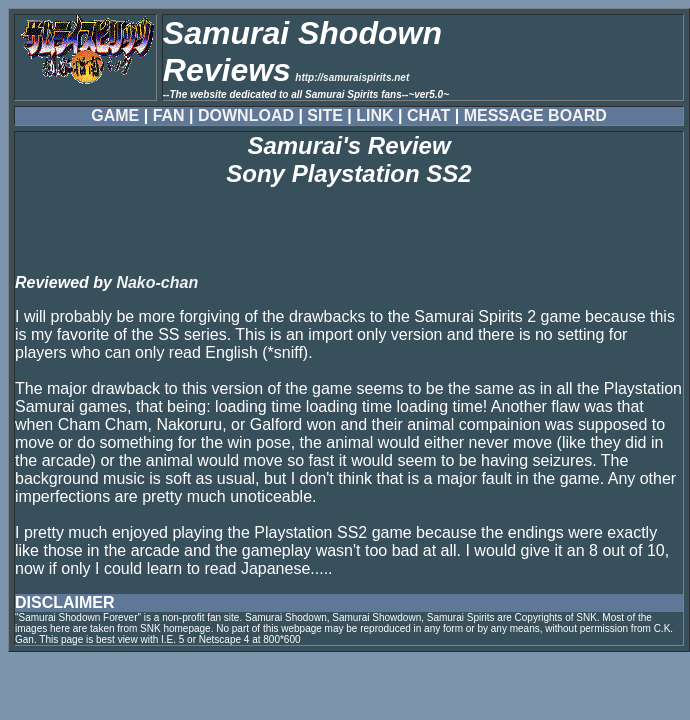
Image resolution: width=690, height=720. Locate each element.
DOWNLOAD (246, 115)
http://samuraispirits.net (352, 77)
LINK (374, 115)
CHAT (428, 115)
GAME (115, 115)
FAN (169, 115)
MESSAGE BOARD (535, 115)
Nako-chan (157, 282)
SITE (325, 115)
